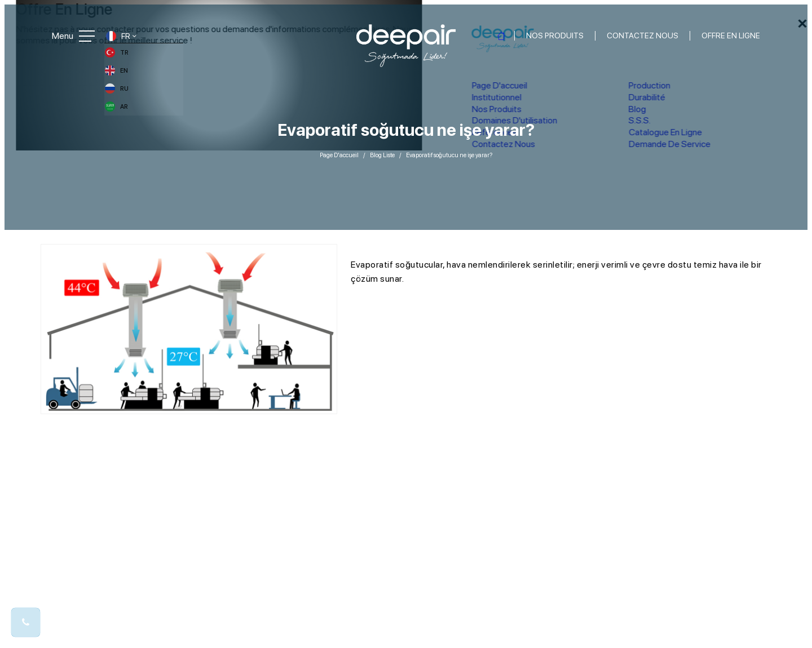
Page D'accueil (339, 150)
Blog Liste (382, 150)
